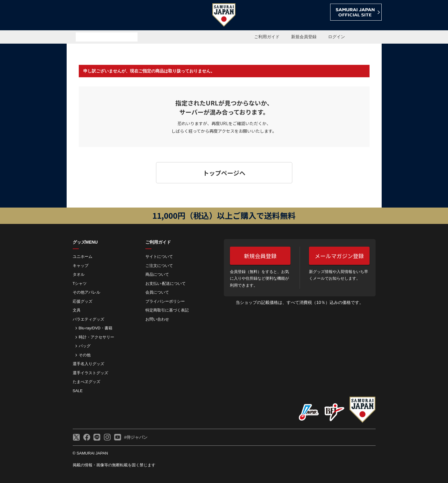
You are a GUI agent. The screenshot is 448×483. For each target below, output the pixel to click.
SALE (78, 391)
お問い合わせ (157, 319)
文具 (77, 310)
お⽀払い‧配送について (166, 283)
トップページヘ (224, 173)
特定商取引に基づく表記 (167, 310)
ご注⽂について (159, 266)
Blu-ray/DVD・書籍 (96, 328)
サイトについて (159, 256)
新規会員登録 (304, 37)
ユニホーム (83, 256)
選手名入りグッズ (88, 364)
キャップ (81, 266)
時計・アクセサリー (96, 337)
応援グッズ (83, 301)
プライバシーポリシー (165, 301)
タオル (79, 274)
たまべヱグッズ (86, 382)
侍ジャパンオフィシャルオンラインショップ (101, 16)
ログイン (337, 37)
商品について (157, 274)
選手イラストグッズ (90, 373)
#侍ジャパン (136, 437)
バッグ (85, 346)
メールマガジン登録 (339, 256)
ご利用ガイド (267, 37)
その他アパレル (86, 292)
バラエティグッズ (88, 319)
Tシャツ (80, 283)
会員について (157, 292)
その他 (85, 355)
